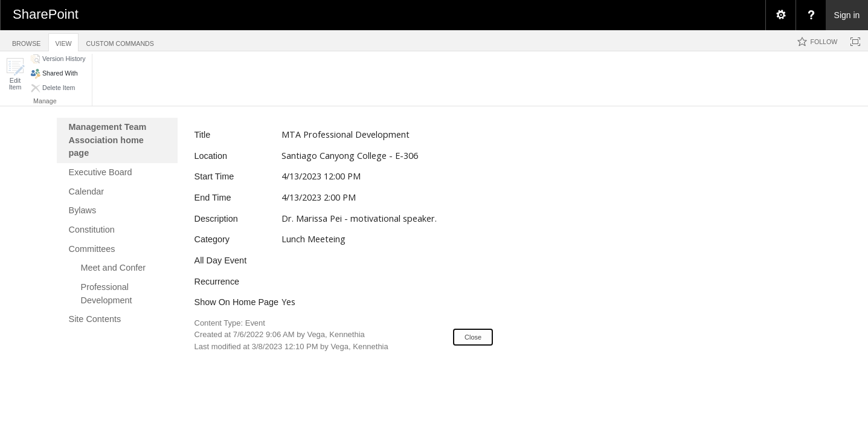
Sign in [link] (847, 15)
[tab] (26, 40)
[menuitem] (780, 15)
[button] (15, 74)
